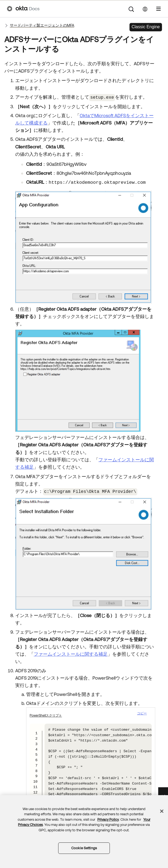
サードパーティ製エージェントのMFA (42, 25)
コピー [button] (142, 712)
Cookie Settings (84, 848)
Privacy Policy (108, 819)
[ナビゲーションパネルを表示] (158, 9)
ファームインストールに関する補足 (71, 653)
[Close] (162, 811)
